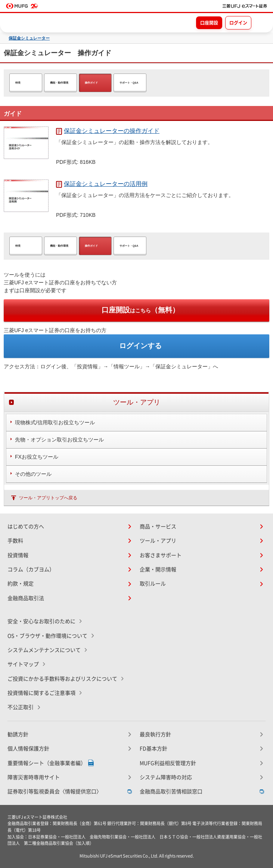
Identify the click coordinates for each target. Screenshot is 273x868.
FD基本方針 (153, 749)
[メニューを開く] (261, 22)
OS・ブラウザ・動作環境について (47, 636)
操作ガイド (91, 83)
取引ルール (153, 584)
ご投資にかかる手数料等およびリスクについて (62, 679)
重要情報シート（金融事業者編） (47, 763)
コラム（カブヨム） (31, 569)
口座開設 (209, 23)
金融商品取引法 (26, 598)
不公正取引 (21, 707)
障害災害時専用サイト (34, 777)
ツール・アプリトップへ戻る (48, 498)
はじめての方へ (26, 527)
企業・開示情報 (158, 569)
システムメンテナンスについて (44, 650)
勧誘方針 (18, 734)
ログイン (238, 23)
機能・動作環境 (59, 83)
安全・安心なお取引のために (41, 621)
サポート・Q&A (129, 83)
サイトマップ (23, 664)
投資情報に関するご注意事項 (41, 693)
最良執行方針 (155, 734)
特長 (18, 83)
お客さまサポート (161, 555)
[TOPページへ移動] (245, 6)
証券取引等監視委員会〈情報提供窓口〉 (55, 791)
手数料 (15, 541)
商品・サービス (158, 527)
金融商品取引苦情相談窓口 (171, 791)
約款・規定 (21, 584)
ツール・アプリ (158, 541)
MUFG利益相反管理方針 (168, 763)
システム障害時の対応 (166, 777)
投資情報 (18, 555)
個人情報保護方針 (28, 749)
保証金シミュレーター (29, 38)
